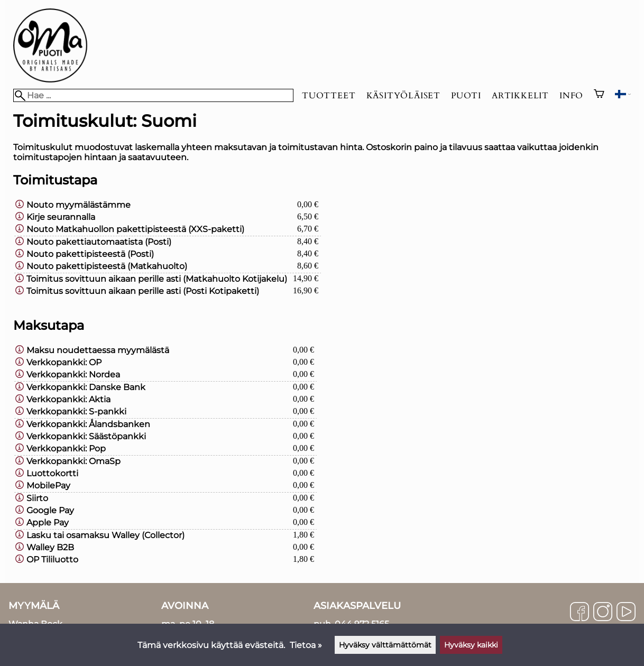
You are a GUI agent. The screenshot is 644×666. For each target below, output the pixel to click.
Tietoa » (306, 645)
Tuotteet (329, 96)
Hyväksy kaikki (471, 645)
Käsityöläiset (403, 96)
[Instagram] (603, 613)
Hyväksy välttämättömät (385, 645)
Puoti (466, 96)
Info (571, 96)
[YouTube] (626, 613)
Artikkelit (520, 96)
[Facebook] (579, 613)
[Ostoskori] (599, 95)
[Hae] (153, 95)
